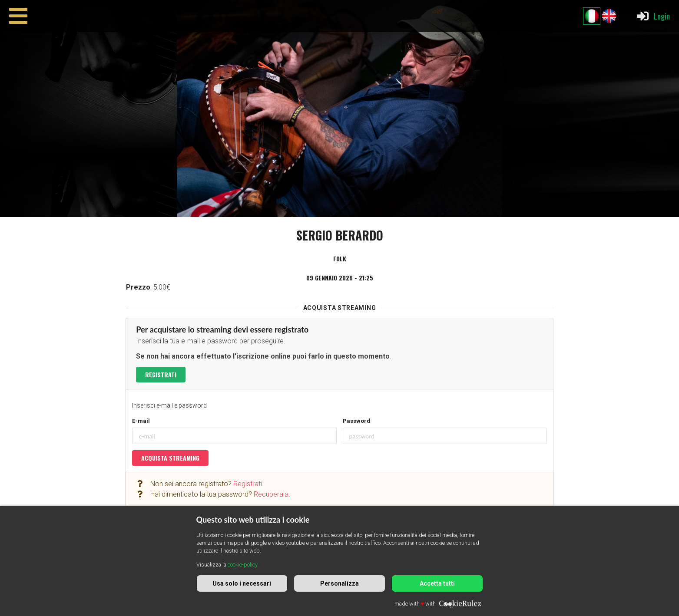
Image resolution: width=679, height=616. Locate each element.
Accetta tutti (437, 583)
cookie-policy (243, 565)
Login (653, 16)
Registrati (161, 374)
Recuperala (271, 494)
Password (356, 421)
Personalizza (339, 583)
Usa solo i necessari (242, 583)
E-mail (141, 421)
